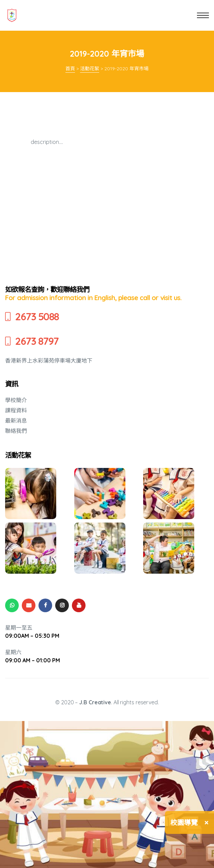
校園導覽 (184, 822)
